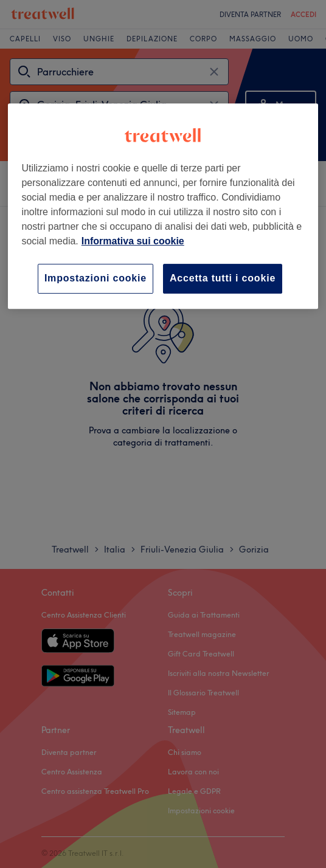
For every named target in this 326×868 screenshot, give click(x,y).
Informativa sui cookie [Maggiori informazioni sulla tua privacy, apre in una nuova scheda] (133, 241)
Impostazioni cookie (95, 278)
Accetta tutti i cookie (223, 278)
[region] (163, 206)
